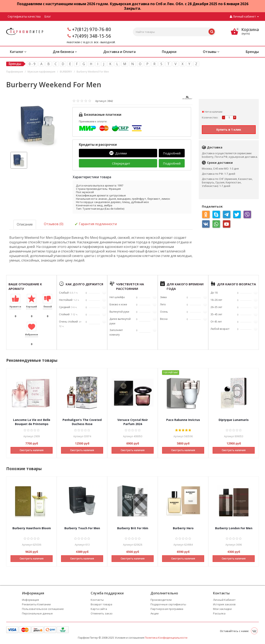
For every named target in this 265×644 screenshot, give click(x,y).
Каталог (18, 52)
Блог (48, 17)
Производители (161, 600)
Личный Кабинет (224, 600)
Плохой (48, 307)
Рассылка (219, 613)
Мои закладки (222, 609)
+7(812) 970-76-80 (92, 29)
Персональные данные (37, 613)
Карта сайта (99, 609)
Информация (30, 600)
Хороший (31, 307)
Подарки (169, 52)
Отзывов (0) (54, 224)
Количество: (210, 117)
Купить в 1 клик (229, 130)
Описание (25, 224)
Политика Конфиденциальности (166, 638)
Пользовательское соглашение (43, 609)
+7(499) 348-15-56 (92, 36)
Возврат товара (101, 604)
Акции (155, 613)
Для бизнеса (65, 52)
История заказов (224, 604)
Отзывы (211, 52)
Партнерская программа (167, 609)
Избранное (32, 335)
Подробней (172, 153)
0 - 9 (32, 64)
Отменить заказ (102, 613)
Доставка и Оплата (119, 52)
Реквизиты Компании (36, 604)
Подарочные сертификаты (168, 604)
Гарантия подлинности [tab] (96, 224)
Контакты (97, 600)
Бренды (252, 52)
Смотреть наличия (32, 450)
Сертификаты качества (24, 17)
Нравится (15, 307)
